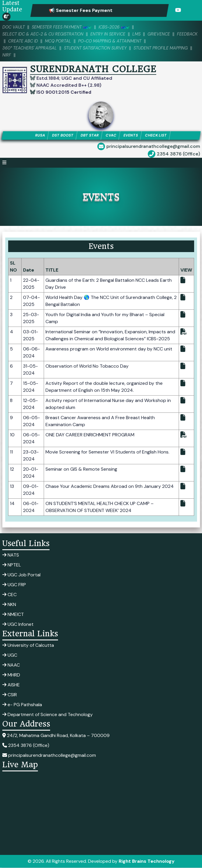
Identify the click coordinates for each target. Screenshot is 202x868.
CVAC (111, 135)
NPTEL (12, 565)
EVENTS (131, 135)
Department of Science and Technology (48, 715)
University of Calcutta (28, 645)
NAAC (11, 665)
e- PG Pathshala (22, 705)
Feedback (13, 41)
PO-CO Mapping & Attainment (136, 41)
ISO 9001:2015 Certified (63, 92)
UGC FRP (14, 585)
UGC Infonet (18, 625)
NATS (11, 555)
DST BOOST (62, 135)
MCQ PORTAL (82, 41)
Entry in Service (112, 34)
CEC (9, 595)
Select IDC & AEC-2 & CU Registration (45, 34)
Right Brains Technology (147, 861)
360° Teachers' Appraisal (30, 48)
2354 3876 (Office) (178, 154)
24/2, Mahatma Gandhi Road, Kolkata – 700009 (56, 736)
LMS (142, 34)
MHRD (11, 675)
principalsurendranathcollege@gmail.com (153, 147)
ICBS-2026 (118, 27)
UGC (10, 655)
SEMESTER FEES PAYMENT (64, 27)
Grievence (165, 34)
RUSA (38, 135)
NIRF (13, 55)
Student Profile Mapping (167, 48)
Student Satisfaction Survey (99, 48)
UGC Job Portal (21, 575)
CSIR (10, 695)
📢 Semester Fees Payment (91, 10)
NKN (9, 605)
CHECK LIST (157, 135)
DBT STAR (89, 135)
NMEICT (13, 615)
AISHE (11, 685)
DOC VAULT (14, 27)
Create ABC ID (46, 41)
